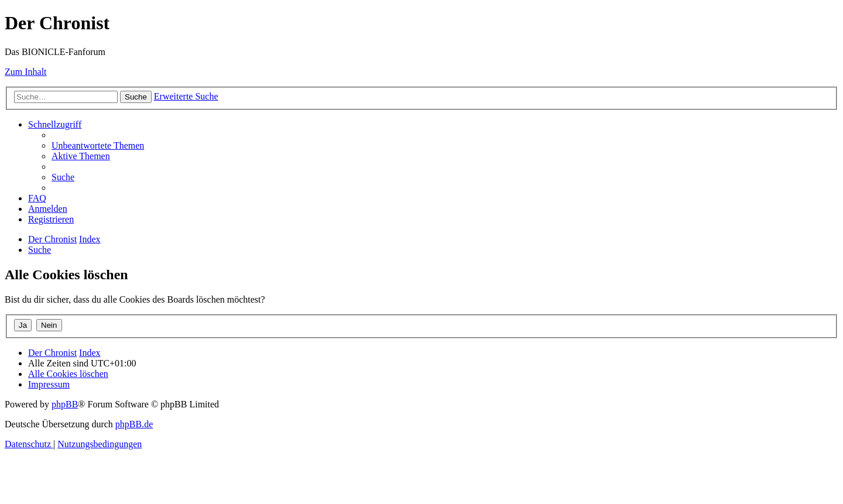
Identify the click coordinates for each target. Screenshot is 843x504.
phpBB (65, 404)
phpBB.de (134, 424)
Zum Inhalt (26, 72)
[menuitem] (98, 145)
